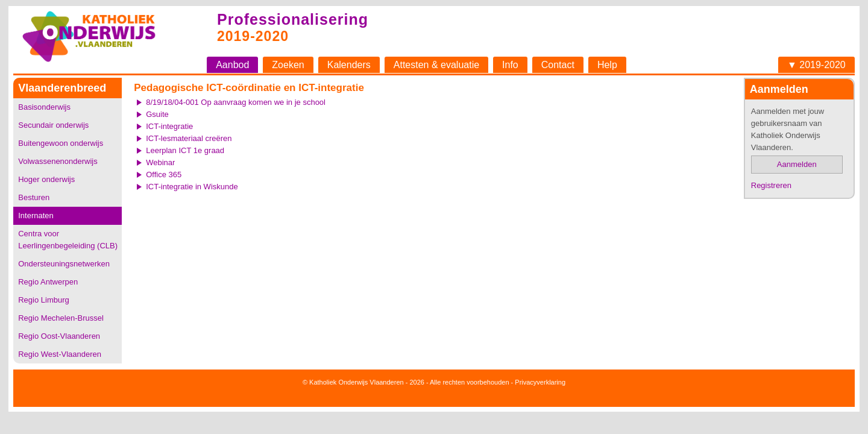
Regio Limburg (44, 300)
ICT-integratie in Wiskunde (192, 187)
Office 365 (164, 175)
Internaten (36, 215)
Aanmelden (797, 164)
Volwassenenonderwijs (58, 161)
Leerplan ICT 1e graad (185, 150)
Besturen (34, 197)
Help (607, 65)
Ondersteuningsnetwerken (64, 264)
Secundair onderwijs (53, 125)
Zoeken (288, 65)
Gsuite (157, 114)
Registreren (771, 185)
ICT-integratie (169, 126)
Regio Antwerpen (48, 282)
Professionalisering (293, 19)
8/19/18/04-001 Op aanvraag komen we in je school (236, 102)
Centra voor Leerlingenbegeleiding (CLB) (68, 240)
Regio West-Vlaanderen (60, 354)
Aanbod (232, 65)
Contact (558, 65)
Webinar (160, 162)
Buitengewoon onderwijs (61, 143)
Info (510, 65)
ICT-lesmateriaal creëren (189, 138)
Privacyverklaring (540, 382)
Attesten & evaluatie (436, 65)
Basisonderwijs (44, 107)
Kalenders (349, 65)
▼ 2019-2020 (816, 65)
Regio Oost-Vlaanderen (59, 336)
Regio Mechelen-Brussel (61, 318)
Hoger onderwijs (46, 179)
